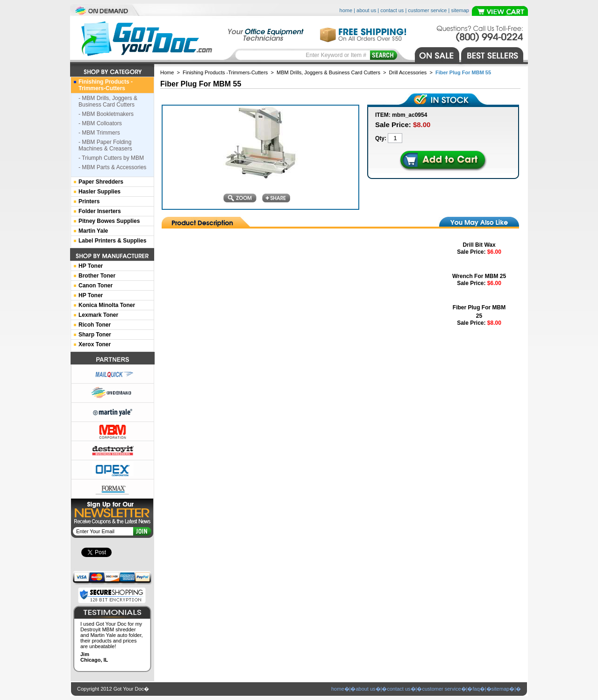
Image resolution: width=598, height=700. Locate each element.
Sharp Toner (95, 335)
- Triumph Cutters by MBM (111, 158)
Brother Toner (97, 276)
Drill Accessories (408, 72)
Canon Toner (96, 286)
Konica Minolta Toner (107, 305)
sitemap (460, 10)
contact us (392, 10)
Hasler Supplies (100, 192)
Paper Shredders (101, 182)
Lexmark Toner (98, 315)
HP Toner (91, 266)
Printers (89, 201)
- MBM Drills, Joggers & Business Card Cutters (108, 101)
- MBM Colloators (100, 123)
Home (167, 72)
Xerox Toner (95, 344)
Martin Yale (93, 231)
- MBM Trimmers (99, 133)
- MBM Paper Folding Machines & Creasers (105, 145)
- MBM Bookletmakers (106, 114)
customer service (427, 10)
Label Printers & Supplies (112, 241)
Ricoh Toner (95, 325)
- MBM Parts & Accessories (112, 167)
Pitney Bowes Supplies (109, 221)
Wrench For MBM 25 (479, 276)
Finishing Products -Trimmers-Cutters (225, 72)
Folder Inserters (100, 211)
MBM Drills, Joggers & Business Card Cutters (328, 72)
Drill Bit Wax (479, 245)
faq (476, 689)
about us (366, 10)
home (346, 10)
